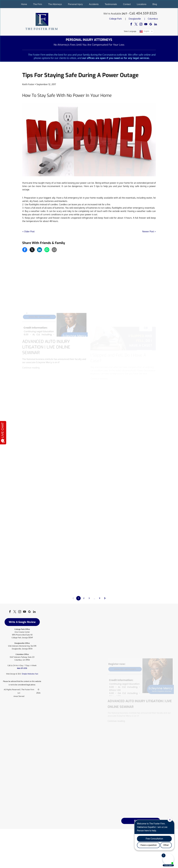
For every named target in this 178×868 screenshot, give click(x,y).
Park (119, 19)
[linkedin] (156, 25)
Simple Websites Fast (30, 674)
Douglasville (135, 19)
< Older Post (28, 231)
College (113, 19)
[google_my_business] (151, 25)
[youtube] (146, 25)
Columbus (153, 19)
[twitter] (136, 25)
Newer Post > (149, 231)
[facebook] (131, 25)
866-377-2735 (22, 668)
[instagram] (141, 25)
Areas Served (19, 696)
